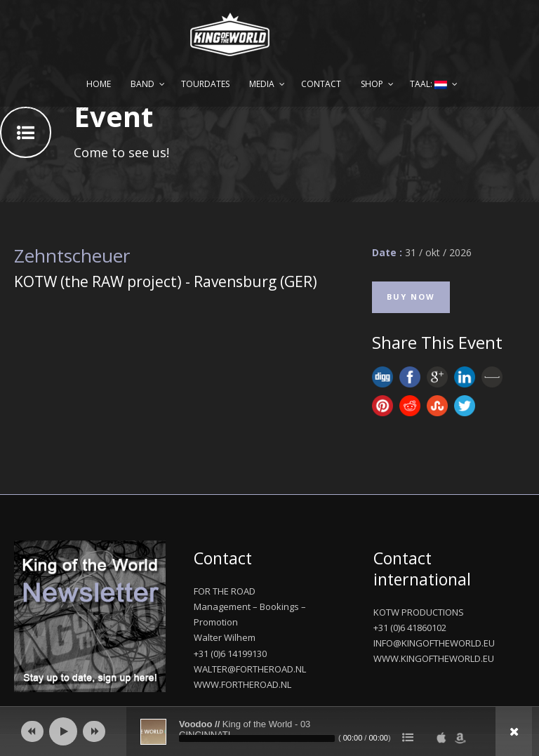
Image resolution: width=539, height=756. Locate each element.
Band (142, 84)
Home (99, 84)
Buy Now (411, 297)
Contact (321, 84)
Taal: (428, 84)
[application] (269, 731)
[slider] (257, 738)
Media (262, 84)
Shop (372, 84)
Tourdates (205, 84)
